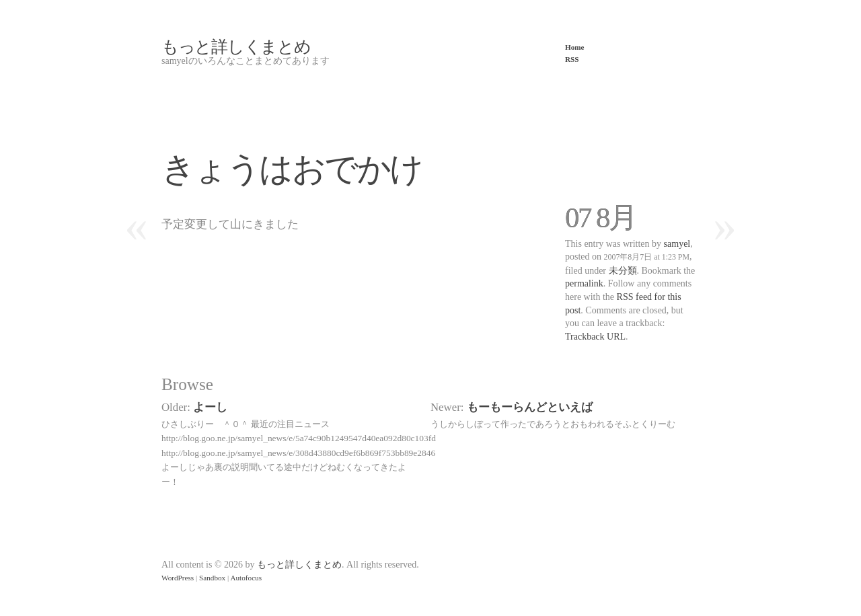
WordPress (178, 578)
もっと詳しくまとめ (236, 47)
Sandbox (212, 578)
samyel (677, 244)
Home (575, 47)
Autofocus (246, 578)
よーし (210, 407)
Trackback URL (595, 337)
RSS (572, 59)
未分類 (623, 271)
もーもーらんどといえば (530, 407)
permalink (584, 283)
